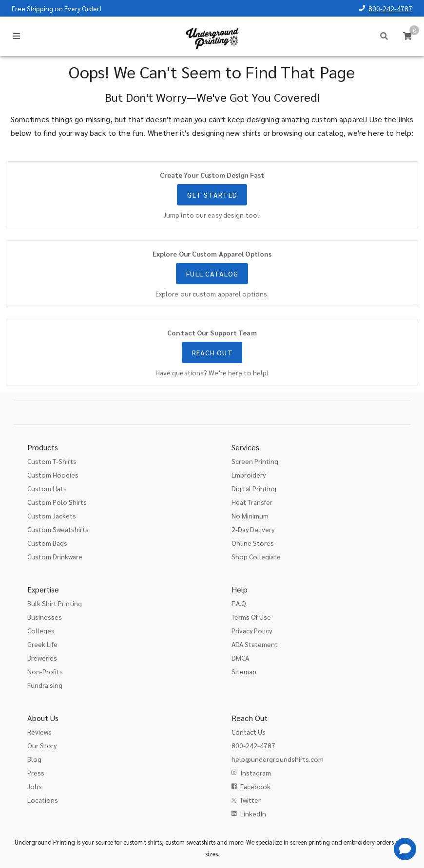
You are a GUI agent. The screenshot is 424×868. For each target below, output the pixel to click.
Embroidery (249, 475)
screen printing (310, 842)
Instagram (256, 773)
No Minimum (250, 516)
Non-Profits (45, 671)
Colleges (41, 630)
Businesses (45, 617)
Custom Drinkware (55, 556)
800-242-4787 (390, 8)
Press (36, 773)
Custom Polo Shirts (57, 502)
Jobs (35, 786)
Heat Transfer (252, 502)
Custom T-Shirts (52, 461)
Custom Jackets (52, 516)
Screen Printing (255, 461)
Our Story (42, 745)
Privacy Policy (252, 630)
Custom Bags (47, 543)
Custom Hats (47, 488)
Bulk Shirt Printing (55, 603)
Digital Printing (254, 488)
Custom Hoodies (53, 475)
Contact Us (249, 732)
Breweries (42, 658)
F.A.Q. (240, 603)
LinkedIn (253, 813)
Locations (43, 800)
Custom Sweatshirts (58, 529)
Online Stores (253, 543)
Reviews (39, 732)
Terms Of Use (251, 617)
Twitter (250, 800)
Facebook (255, 786)
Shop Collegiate (256, 556)
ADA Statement (255, 644)
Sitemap (244, 671)
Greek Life (42, 644)
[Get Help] (405, 849)
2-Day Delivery (253, 529)
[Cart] (407, 36)
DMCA (240, 658)
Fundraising (45, 685)
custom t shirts (143, 842)
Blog (34, 759)
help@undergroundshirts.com (278, 759)
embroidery (359, 842)
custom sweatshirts (190, 842)
